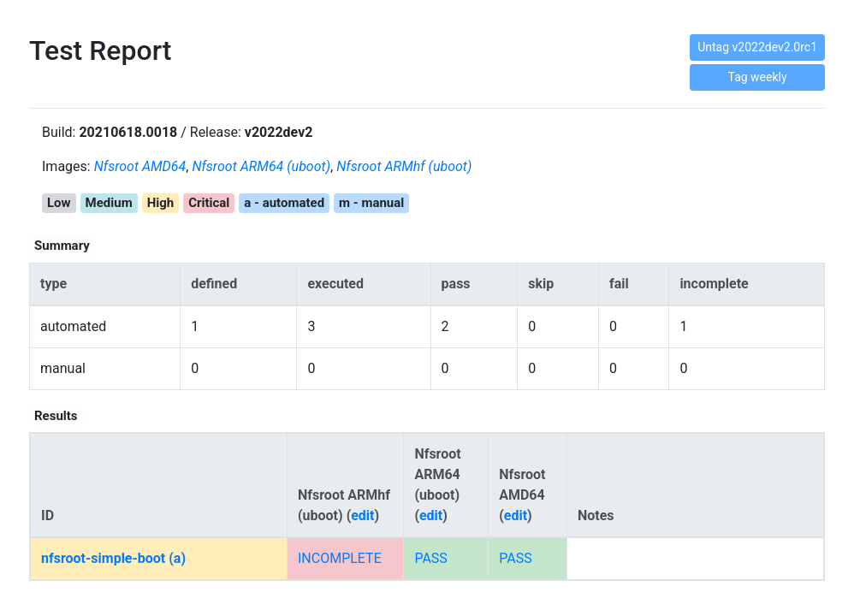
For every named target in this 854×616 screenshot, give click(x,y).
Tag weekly (758, 77)
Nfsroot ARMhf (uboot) (404, 166)
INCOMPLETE (340, 558)
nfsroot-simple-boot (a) (113, 558)
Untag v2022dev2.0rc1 (757, 47)
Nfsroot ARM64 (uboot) (261, 166)
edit (362, 515)
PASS (430, 558)
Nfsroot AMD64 (140, 166)
